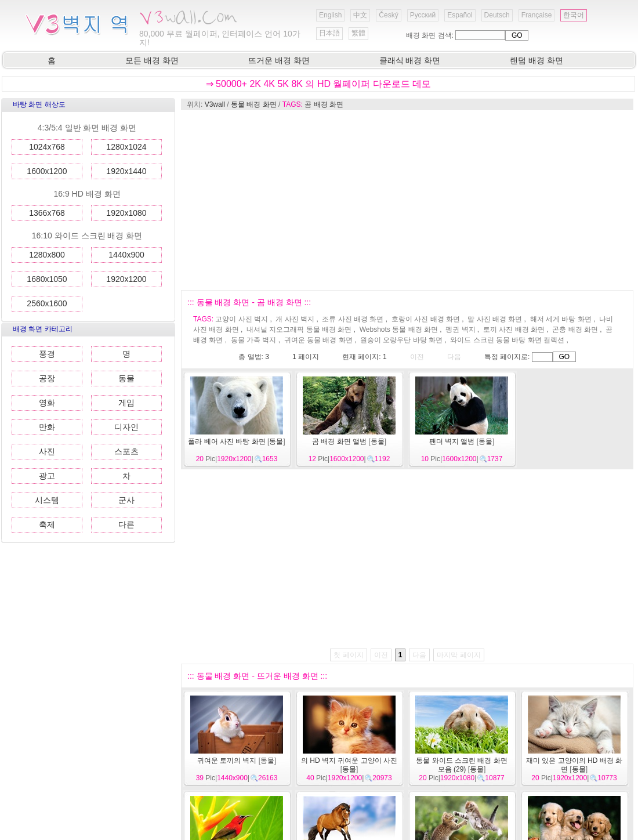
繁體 (358, 33)
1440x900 (126, 255)
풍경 (47, 354)
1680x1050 (47, 279)
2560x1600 (47, 303)
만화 (47, 427)
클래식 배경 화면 (410, 60)
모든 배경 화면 (152, 60)
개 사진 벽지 (295, 319)
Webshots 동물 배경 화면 (399, 330)
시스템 (47, 500)
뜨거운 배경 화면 (279, 60)
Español (460, 15)
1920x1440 (126, 171)
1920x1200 (126, 279)
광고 (47, 476)
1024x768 (47, 147)
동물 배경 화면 (254, 104)
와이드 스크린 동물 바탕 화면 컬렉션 (507, 340)
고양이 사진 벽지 (242, 319)
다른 (126, 524)
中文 (360, 15)
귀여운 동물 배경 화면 (318, 340)
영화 (47, 403)
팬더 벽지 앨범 (452, 441)
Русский (423, 15)
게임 (126, 403)
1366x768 (47, 213)
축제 (47, 524)
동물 (126, 378)
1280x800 (47, 255)
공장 (47, 378)
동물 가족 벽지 (254, 340)
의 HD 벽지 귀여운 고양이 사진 (349, 761)
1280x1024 (126, 147)
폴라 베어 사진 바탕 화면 (226, 441)
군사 (126, 500)
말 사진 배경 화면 (495, 319)
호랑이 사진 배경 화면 (426, 319)
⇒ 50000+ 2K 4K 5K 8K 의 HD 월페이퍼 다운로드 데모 (319, 84)
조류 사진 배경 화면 (353, 319)
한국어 (574, 15)
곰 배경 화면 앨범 (339, 441)
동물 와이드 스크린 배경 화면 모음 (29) (461, 765)
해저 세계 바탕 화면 (561, 319)
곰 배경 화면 (324, 104)
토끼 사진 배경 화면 (514, 330)
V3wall (215, 104)
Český (388, 15)
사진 (47, 451)
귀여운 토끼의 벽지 (227, 761)
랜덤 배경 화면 (536, 60)
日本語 (329, 33)
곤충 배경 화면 (575, 330)
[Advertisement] (382, 200)
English (330, 15)
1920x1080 (126, 213)
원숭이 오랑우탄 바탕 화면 (401, 340)
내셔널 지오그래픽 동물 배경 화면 (299, 330)
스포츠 (126, 451)
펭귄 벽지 (460, 330)
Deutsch (497, 15)
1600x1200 (47, 171)
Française (537, 15)
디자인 (126, 427)
